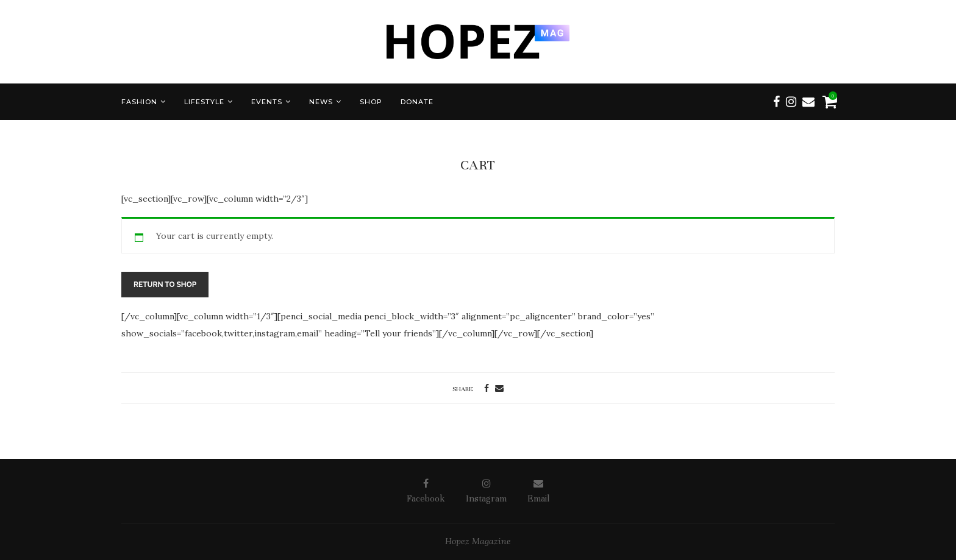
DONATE (417, 102)
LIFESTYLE (204, 102)
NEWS (321, 102)
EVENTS (267, 102)
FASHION (139, 102)
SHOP (371, 102)
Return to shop (165, 285)
